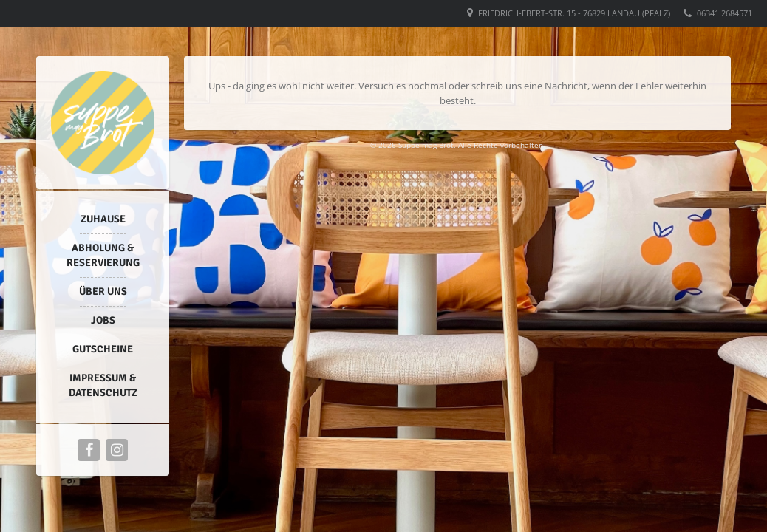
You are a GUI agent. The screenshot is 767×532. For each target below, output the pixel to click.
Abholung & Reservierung (103, 255)
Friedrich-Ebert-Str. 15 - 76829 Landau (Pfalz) (574, 13)
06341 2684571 (725, 13)
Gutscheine (103, 349)
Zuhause (103, 219)
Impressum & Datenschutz (103, 385)
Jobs (103, 320)
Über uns (103, 291)
